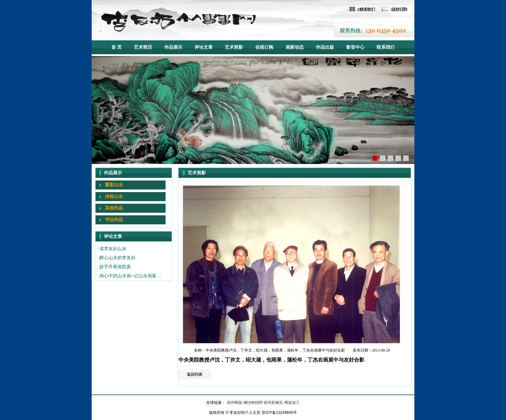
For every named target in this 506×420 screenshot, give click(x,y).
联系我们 (365, 10)
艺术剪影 (234, 47)
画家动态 (295, 47)
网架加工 (292, 403)
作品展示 (173, 47)
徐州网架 (235, 403)
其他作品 (114, 208)
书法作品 (114, 220)
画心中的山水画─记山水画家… (130, 276)
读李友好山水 (113, 249)
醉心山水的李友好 (117, 258)
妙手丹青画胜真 (115, 267)
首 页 (116, 47)
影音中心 (355, 47)
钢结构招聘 (253, 403)
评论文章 (204, 47)
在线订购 (398, 10)
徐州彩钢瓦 (274, 403)
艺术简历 (143, 47)
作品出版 (325, 47)
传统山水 (114, 196)
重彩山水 (114, 185)
